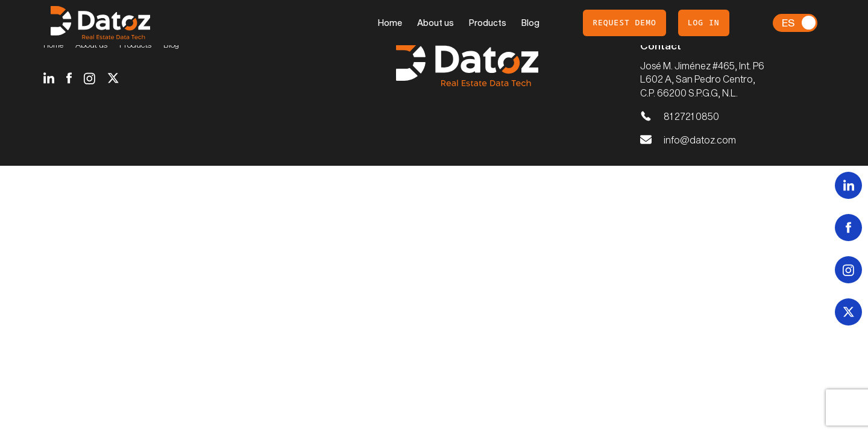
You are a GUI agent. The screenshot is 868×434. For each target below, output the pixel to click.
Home (390, 23)
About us (436, 23)
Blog (530, 23)
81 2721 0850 (691, 116)
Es (788, 22)
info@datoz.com (700, 140)
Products (488, 23)
